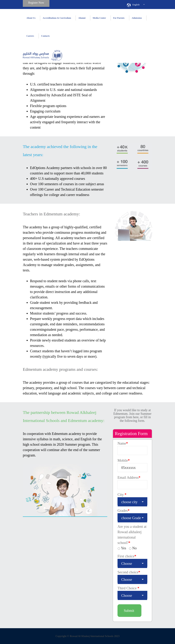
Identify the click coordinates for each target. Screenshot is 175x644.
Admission (137, 18)
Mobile (124, 460)
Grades (124, 511)
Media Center (99, 18)
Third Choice (128, 588)
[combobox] (132, 501)
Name (123, 443)
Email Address (129, 477)
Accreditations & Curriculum (57, 18)
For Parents (119, 18)
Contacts (45, 36)
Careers (30, 36)
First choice (127, 556)
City (122, 495)
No (134, 548)
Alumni (82, 18)
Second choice (129, 572)
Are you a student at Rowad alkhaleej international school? (132, 535)
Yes (124, 548)
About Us (31, 18)
